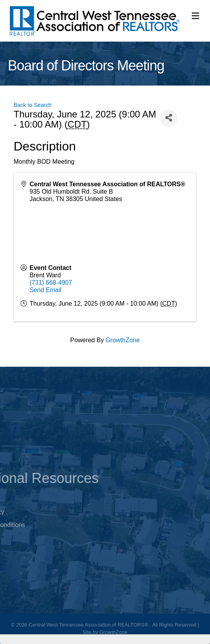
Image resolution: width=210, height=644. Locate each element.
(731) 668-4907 (51, 283)
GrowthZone (122, 340)
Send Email (45, 290)
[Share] (169, 118)
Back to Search (33, 105)
